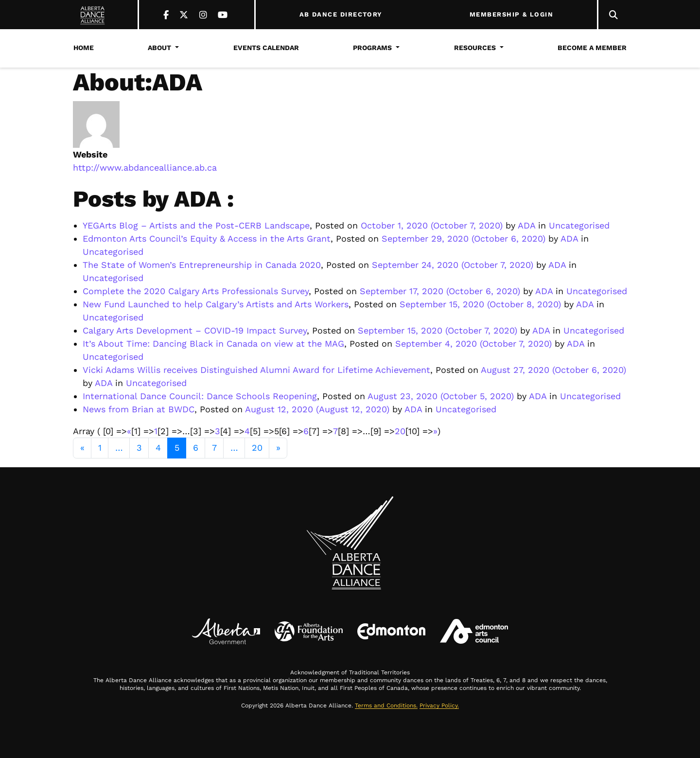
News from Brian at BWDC (139, 409)
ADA (525, 225)
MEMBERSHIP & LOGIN (511, 15)
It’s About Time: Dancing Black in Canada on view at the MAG (213, 344)
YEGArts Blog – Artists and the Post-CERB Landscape (196, 225)
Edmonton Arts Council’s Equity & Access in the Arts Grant (207, 238)
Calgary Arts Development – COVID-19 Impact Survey (195, 330)
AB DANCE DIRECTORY (341, 15)
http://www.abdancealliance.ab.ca (145, 167)
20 (400, 431)
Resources (475, 48)
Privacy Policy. (439, 705)
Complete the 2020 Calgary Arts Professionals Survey (196, 291)
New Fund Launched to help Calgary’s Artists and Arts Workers (216, 304)
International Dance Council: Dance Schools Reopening (200, 396)
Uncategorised (579, 225)
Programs (372, 48)
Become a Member (592, 48)
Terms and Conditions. (386, 705)
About (159, 48)
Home (84, 48)
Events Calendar (266, 48)
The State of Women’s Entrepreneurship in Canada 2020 (202, 265)
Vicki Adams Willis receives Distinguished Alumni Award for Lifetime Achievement (256, 370)
